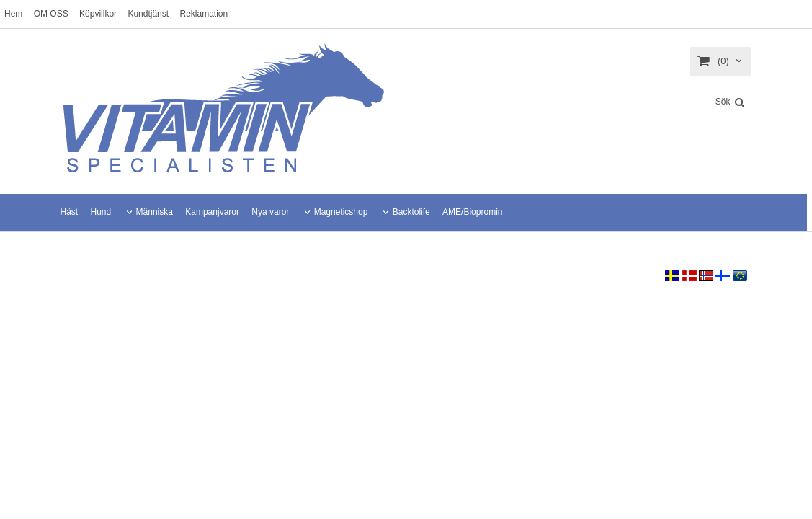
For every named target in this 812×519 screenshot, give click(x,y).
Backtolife (411, 212)
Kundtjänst (148, 14)
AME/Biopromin (472, 212)
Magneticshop (341, 212)
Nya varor (270, 212)
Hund (101, 212)
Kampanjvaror (212, 212)
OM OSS (51, 14)
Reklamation (204, 14)
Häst (70, 212)
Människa (155, 212)
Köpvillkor (98, 14)
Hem (13, 14)
